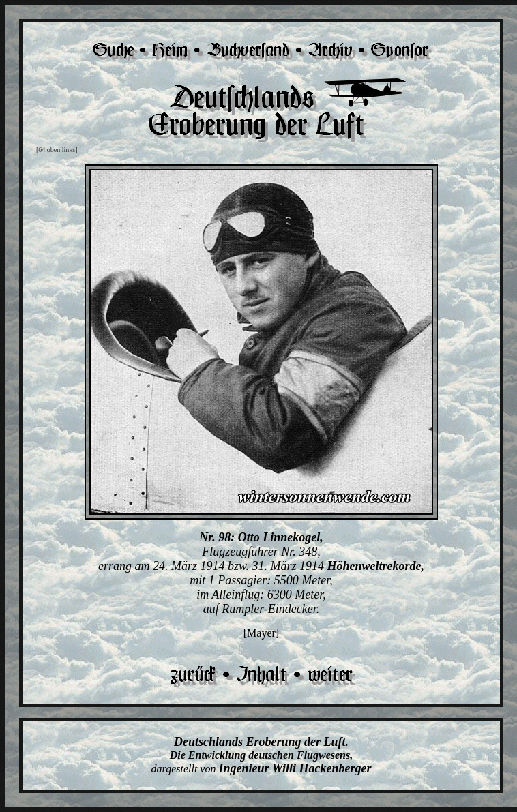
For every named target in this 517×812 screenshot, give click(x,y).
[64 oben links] (57, 150)
